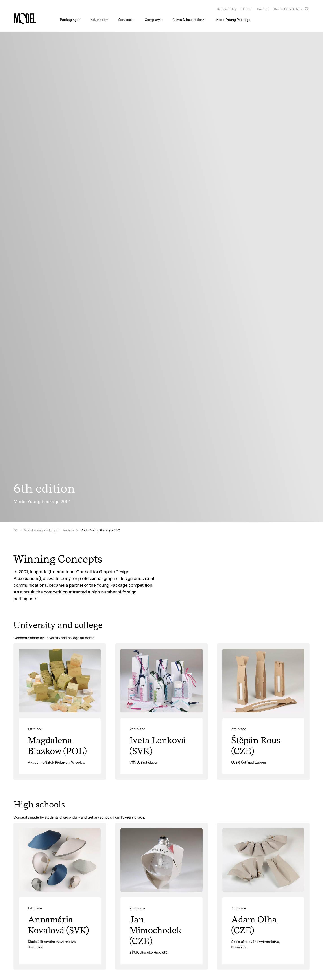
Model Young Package (233, 20)
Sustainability (227, 9)
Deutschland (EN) (287, 9)
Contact (263, 9)
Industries (97, 20)
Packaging (68, 20)
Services (125, 20)
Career (247, 9)
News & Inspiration (188, 20)
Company (152, 20)
